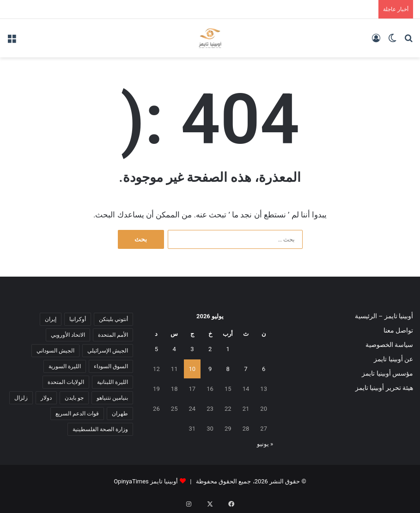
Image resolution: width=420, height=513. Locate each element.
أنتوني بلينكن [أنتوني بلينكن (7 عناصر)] (113, 319)
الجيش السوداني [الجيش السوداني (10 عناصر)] (55, 351)
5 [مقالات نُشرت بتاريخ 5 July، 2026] (156, 349)
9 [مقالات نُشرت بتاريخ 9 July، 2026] (210, 369)
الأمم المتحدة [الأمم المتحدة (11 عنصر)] (113, 335)
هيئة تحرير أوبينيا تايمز (384, 388)
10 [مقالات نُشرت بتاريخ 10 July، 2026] (192, 369)
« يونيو (265, 444)
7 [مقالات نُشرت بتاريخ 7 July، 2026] (246, 369)
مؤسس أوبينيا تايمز (387, 373)
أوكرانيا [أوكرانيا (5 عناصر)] (78, 319)
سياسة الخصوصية (389, 345)
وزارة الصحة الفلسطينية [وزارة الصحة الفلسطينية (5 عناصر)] (100, 429)
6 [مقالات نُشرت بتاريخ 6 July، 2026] (264, 369)
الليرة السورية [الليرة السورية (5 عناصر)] (65, 366)
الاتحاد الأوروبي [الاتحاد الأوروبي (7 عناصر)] (68, 335)
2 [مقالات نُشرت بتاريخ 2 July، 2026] (210, 349)
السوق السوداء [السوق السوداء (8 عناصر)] (111, 366)
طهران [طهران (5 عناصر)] (120, 414)
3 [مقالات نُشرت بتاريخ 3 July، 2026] (192, 349)
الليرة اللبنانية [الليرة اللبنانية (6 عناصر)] (113, 382)
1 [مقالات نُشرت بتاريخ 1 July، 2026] (228, 349)
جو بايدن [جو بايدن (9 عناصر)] (74, 398)
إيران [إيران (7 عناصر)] (51, 319)
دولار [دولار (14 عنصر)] (46, 398)
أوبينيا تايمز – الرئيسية (384, 316)
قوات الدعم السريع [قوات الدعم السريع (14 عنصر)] (77, 414)
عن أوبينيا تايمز (393, 359)
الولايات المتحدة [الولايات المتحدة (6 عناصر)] (66, 382)
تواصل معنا (398, 330)
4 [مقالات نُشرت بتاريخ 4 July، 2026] (174, 349)
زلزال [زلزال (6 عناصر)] (21, 398)
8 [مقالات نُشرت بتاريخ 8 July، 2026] (228, 369)
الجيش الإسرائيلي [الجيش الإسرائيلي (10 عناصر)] (108, 351)
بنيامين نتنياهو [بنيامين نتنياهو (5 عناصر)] (112, 398)
